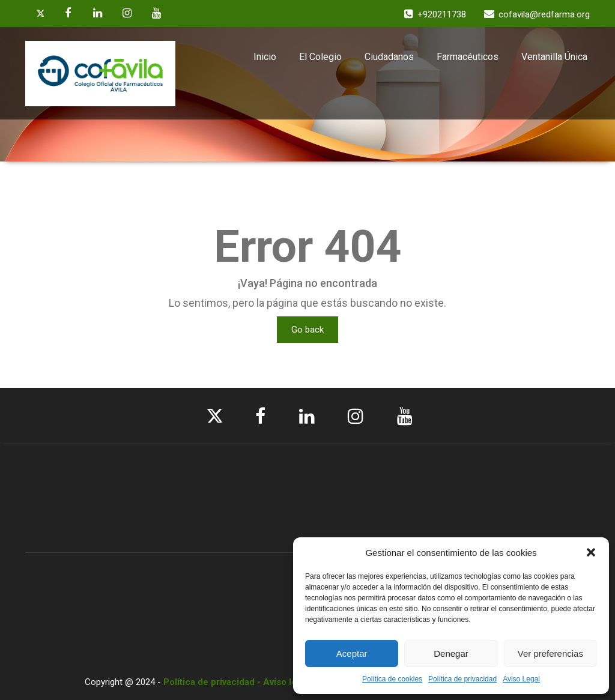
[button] (591, 552)
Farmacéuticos (468, 57)
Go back (307, 330)
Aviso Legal (521, 679)
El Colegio (320, 57)
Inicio (265, 57)
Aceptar (352, 653)
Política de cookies (392, 679)
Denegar (451, 653)
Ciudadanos (389, 57)
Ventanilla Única (554, 57)
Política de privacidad (462, 679)
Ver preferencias (550, 653)
